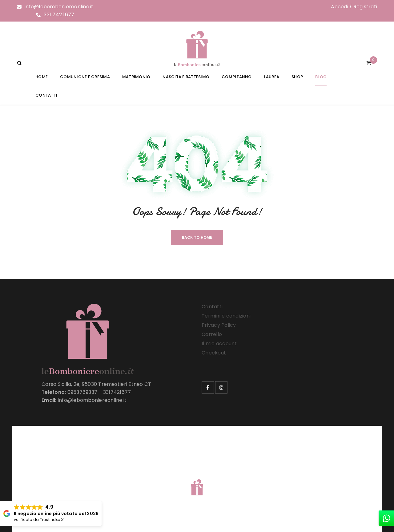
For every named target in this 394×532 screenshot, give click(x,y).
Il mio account (219, 344)
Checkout (214, 353)
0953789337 (82, 392)
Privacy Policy (219, 325)
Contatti (212, 307)
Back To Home (197, 237)
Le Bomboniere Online (117, 480)
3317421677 (117, 392)
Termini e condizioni (226, 316)
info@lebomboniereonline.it (59, 7)
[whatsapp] (386, 518)
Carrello (212, 334)
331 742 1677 (59, 15)
